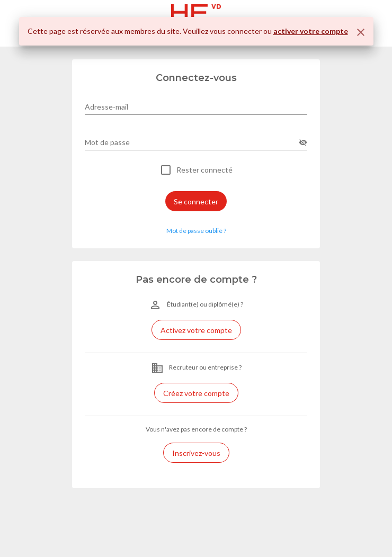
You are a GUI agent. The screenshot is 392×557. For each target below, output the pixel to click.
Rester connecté (204, 170)
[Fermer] (361, 32)
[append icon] (303, 142)
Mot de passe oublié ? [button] (196, 231)
